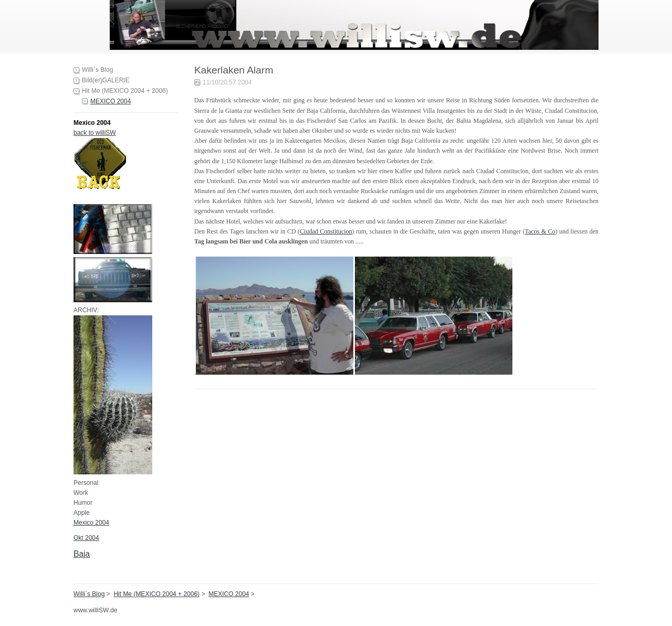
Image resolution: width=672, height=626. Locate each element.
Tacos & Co (540, 231)
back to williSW (95, 133)
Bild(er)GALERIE (106, 80)
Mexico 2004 (91, 523)
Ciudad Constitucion (326, 231)
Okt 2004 (86, 538)
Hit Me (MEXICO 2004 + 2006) (125, 91)
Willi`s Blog (97, 70)
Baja (82, 554)
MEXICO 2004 (111, 101)
